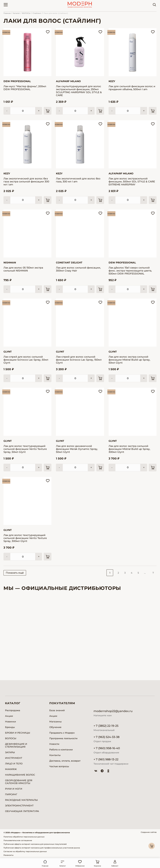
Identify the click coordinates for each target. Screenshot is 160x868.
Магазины (55, 721)
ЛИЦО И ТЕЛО (14, 764)
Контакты (55, 755)
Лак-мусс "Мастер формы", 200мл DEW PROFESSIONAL (25, 88)
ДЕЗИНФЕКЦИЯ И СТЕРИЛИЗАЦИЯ (16, 745)
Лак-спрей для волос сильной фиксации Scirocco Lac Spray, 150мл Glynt (79, 360)
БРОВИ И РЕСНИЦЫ (18, 733)
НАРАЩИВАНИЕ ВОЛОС (20, 775)
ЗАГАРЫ (10, 752)
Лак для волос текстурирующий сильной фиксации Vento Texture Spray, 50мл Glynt (25, 449)
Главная (7, 13)
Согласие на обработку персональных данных (25, 851)
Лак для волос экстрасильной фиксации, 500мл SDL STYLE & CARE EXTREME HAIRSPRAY (132, 182)
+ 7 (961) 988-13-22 (106, 759)
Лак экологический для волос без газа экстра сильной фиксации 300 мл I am (26, 182)
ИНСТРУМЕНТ (14, 758)
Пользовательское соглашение (18, 840)
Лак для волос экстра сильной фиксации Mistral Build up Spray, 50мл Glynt (129, 360)
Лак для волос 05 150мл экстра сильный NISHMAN (23, 269)
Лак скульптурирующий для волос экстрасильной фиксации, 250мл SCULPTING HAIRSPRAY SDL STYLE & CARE (79, 91)
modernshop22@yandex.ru (113, 711)
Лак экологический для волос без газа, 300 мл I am (78, 180)
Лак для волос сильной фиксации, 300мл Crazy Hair (78, 269)
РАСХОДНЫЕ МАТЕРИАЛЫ (21, 800)
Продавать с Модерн (62, 733)
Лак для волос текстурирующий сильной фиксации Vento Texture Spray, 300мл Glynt (25, 538)
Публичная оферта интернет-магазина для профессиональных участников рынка (42, 848)
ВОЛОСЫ (26, 13)
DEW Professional (17, 81)
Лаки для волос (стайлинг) (56, 13)
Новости (54, 744)
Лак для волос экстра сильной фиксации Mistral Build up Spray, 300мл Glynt (129, 449)
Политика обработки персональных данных (24, 837)
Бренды (10, 727)
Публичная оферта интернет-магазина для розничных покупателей (35, 844)
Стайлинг (37, 13)
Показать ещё (15, 573)
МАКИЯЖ (11, 769)
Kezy (112, 81)
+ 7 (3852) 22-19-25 (106, 726)
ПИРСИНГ (11, 794)
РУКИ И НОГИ (14, 789)
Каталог (16, 13)
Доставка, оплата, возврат (65, 761)
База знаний (57, 710)
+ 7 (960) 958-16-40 (107, 748)
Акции (9, 716)
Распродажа (13, 710)
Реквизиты (8, 855)
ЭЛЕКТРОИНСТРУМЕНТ (19, 806)
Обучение (55, 727)
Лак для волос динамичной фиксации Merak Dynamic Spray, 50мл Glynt (77, 449)
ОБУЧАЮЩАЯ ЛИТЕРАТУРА (22, 811)
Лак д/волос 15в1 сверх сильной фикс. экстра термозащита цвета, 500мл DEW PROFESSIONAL (130, 271)
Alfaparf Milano (68, 81)
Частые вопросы (59, 766)
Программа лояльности (63, 738)
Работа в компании (61, 750)
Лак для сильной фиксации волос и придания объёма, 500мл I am (132, 88)
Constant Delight (69, 263)
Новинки (10, 721)
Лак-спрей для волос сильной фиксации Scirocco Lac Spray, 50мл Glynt (26, 360)
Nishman (10, 263)
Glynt (8, 352)
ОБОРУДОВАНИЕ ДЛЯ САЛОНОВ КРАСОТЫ (19, 782)
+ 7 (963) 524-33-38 (106, 737)
